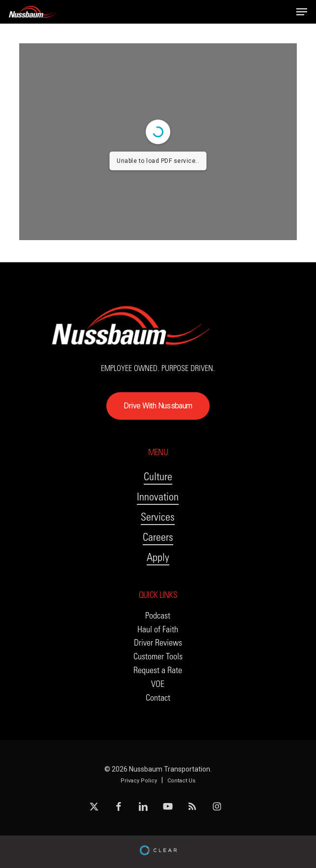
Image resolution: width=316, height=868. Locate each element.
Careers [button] (158, 537)
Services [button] (158, 517)
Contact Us (181, 781)
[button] (302, 12)
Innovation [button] (158, 497)
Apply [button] (158, 557)
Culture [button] (158, 477)
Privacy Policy (139, 781)
